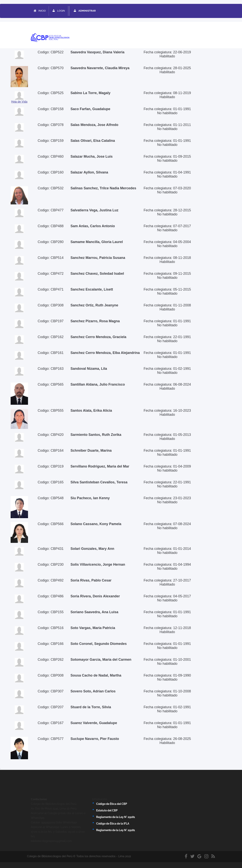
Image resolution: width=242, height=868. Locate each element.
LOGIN (58, 11)
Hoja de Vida (19, 102)
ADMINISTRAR (84, 11)
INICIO (39, 11)
